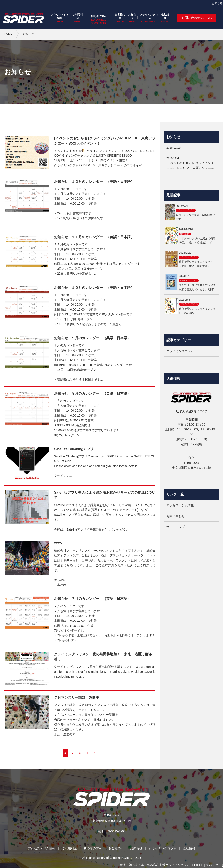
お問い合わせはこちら (197, 18)
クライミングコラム (149, 16)
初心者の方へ (99, 16)
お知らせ (132, 16)
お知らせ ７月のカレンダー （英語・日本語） (92, 599)
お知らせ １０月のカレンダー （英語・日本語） (94, 288)
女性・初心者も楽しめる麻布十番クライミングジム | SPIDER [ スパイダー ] (171, 865)
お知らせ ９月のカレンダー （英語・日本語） (92, 338)
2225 (58, 543)
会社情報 (165, 16)
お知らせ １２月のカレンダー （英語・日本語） (94, 182)
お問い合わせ (176, 516)
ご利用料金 (78, 16)
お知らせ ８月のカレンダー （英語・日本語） (92, 393)
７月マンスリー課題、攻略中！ (78, 698)
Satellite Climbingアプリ (74, 449)
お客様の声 (120, 16)
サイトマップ (176, 527)
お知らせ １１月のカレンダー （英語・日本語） (94, 237)
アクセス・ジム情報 (60, 16)
